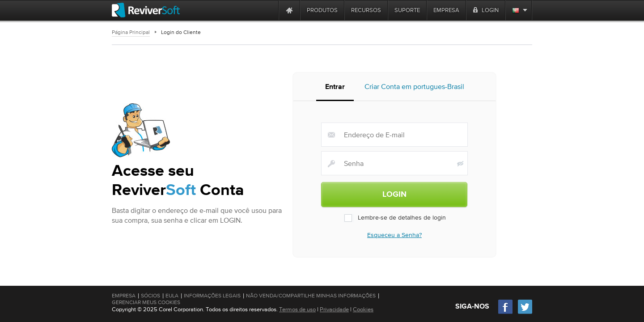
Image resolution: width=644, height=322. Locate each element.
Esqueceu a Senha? (394, 237)
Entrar (335, 90)
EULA (172, 296)
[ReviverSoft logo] (146, 10)
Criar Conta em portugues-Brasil (414, 89)
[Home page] (289, 10)
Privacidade (334, 309)
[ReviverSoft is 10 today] (270, 10)
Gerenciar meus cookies (146, 302)
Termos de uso (297, 309)
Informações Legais (212, 296)
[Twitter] (525, 313)
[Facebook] (506, 313)
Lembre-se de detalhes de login (395, 220)
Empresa (124, 296)
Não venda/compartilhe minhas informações (311, 296)
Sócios (150, 296)
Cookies (363, 309)
